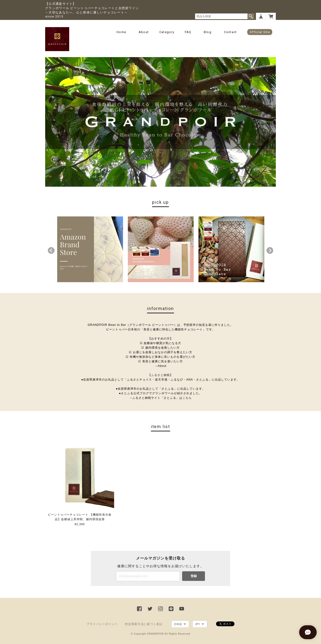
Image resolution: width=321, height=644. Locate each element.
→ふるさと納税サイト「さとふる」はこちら (160, 398)
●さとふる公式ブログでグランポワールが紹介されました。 (160, 393)
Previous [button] (51, 250)
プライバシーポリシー (102, 624)
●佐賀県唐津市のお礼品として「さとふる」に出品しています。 (160, 389)
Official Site (260, 32)
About (144, 32)
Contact (230, 32)
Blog (208, 32)
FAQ (188, 32)
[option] (90, 249)
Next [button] (270, 250)
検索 (251, 16)
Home (121, 32)
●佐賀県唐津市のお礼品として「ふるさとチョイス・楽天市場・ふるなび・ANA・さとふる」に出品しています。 (160, 380)
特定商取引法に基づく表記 (144, 624)
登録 (194, 576)
